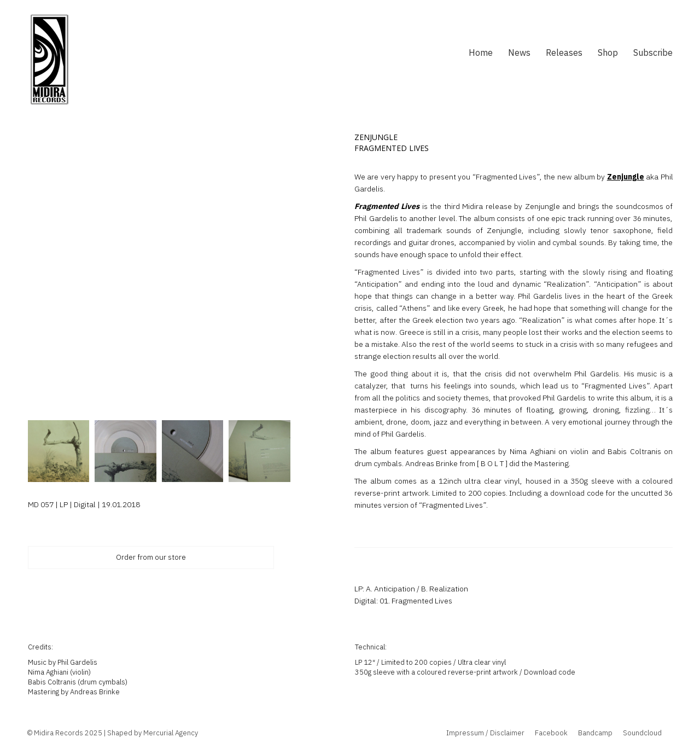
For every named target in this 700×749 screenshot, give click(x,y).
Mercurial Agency (171, 733)
